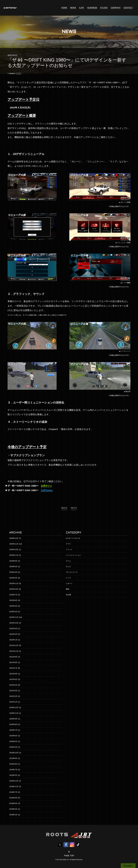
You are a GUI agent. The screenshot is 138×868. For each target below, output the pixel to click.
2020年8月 (13, 724)
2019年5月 (13, 775)
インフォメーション (73, 555)
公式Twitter (47, 490)
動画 (68, 589)
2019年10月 (14, 753)
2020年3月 (13, 747)
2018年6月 (13, 798)
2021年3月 (13, 691)
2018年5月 (13, 803)
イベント (69, 549)
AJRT (82, 8)
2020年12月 (14, 707)
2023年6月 (13, 600)
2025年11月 (14, 544)
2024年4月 (13, 572)
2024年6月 (13, 561)
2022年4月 (13, 628)
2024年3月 (13, 578)
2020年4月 (13, 741)
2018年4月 (13, 809)
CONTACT (128, 8)
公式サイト (46, 486)
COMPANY (116, 8)
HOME (64, 8)
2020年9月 (13, 719)
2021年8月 (13, 662)
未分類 (68, 595)
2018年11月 (14, 786)
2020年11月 (14, 713)
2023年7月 (13, 595)
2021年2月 (13, 696)
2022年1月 (13, 640)
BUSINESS (92, 8)
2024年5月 (13, 567)
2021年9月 (13, 657)
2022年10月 (14, 623)
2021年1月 (13, 702)
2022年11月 (14, 617)
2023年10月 (14, 589)
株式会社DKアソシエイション (10, 8)
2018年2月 (13, 815)
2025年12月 (14, 538)
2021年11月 (14, 651)
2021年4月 (13, 685)
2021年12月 (14, 645)
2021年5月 (13, 679)
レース (68, 578)
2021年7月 (13, 668)
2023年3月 (13, 612)
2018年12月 (14, 781)
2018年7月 (13, 792)
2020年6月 (13, 736)
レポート (69, 583)
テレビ (68, 567)
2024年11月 (14, 555)
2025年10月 (14, 549)
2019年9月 (13, 758)
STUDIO (104, 8)
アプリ (19, 73)
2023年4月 (13, 606)
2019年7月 (13, 770)
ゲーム (68, 561)
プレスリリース (72, 572)
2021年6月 (13, 674)
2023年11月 (14, 583)
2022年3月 (13, 634)
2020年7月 (13, 730)
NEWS (73, 8)
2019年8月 (13, 764)
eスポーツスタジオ (73, 538)
